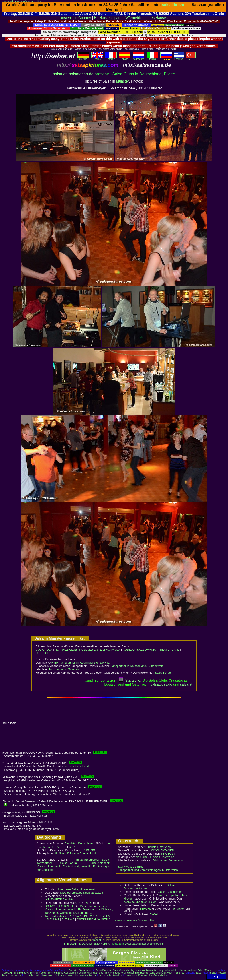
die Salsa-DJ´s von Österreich (155, 857)
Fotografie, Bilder (32, 975)
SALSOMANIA (146, 650)
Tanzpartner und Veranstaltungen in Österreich (148, 870)
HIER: (80, 663)
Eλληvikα (179, 58)
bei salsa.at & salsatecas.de (81, 893)
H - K (56, 847)
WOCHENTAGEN (163, 850)
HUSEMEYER (88, 650)
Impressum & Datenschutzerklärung (87, 944)
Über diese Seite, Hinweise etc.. (77, 889)
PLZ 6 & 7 (53, 919)
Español (125, 58)
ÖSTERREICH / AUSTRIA (94, 919)
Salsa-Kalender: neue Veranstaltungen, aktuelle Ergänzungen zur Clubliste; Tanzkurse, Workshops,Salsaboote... (79, 909)
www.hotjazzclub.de (77, 766)
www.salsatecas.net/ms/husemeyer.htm (21, 1)
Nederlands (138, 58)
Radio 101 (7, 973)
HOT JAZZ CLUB (66, 650)
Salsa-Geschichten (170, 892)
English (97, 58)
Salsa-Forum (163, 673)
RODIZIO (129, 650)
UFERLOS (42, 653)
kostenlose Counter (76, 18)
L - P (63, 847)
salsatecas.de (81, 74)
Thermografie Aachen (86, 975)
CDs (78, 903)
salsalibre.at (173, 5)
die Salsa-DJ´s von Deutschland (75, 853)
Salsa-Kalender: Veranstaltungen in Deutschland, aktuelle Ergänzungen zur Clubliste (73, 866)
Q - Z (72, 847)
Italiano (152, 58)
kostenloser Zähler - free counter (59, 975)
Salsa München (205, 970)
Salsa (82, 970)
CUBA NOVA (44, 650)
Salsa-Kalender (103, 970)
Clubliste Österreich (158, 847)
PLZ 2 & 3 (91, 916)
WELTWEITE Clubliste (59, 899)
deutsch (83, 58)
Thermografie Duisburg (136, 975)
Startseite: (130, 680)
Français (111, 58)
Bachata (73, 970)
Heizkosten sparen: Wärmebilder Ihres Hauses (131, 18)
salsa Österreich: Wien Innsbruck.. (167, 973)
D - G (46, 847)
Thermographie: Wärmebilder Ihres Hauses (126, 973)
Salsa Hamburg (188, 970)
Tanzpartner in (65, 669)
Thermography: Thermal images (30, 973)
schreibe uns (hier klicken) (141, 902)
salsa (89, 970)
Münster (122, 81)
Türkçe (191, 58)
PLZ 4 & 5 (106, 916)
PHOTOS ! (90, 850)
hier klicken (178, 909)
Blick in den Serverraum (168, 860)
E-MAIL (154, 914)
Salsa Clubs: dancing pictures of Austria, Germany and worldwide (146, 970)
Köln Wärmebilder (158, 975)
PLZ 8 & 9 (68, 919)
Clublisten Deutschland (79, 843)
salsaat (186, 684)
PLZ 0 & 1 (75, 916)
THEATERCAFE (169, 650)
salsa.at (60, 74)
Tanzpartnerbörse (56, 916)
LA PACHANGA (110, 650)
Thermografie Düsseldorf (110, 975)
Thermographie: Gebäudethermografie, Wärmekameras (75, 973)
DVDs (88, 903)
